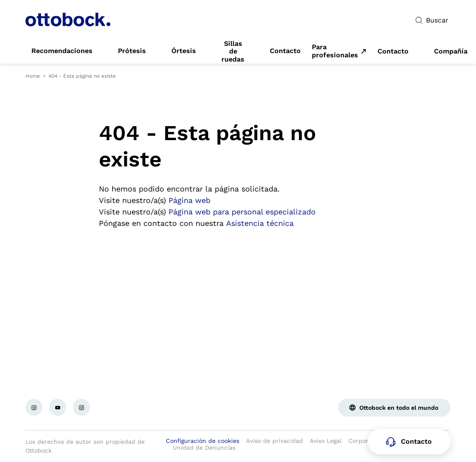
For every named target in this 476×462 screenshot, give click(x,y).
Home (33, 76)
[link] (62, 51)
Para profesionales (335, 51)
